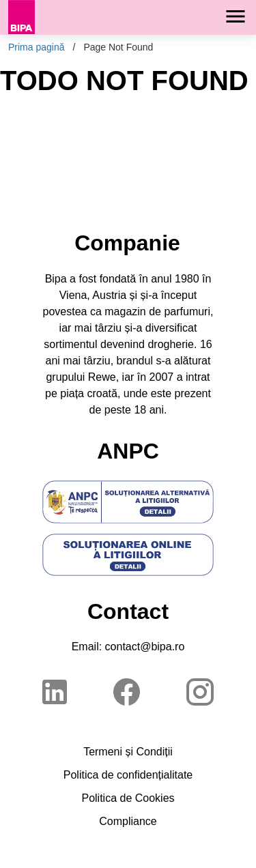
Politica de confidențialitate (128, 775)
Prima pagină (37, 47)
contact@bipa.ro (145, 647)
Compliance (128, 821)
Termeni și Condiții (128, 752)
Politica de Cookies (128, 798)
